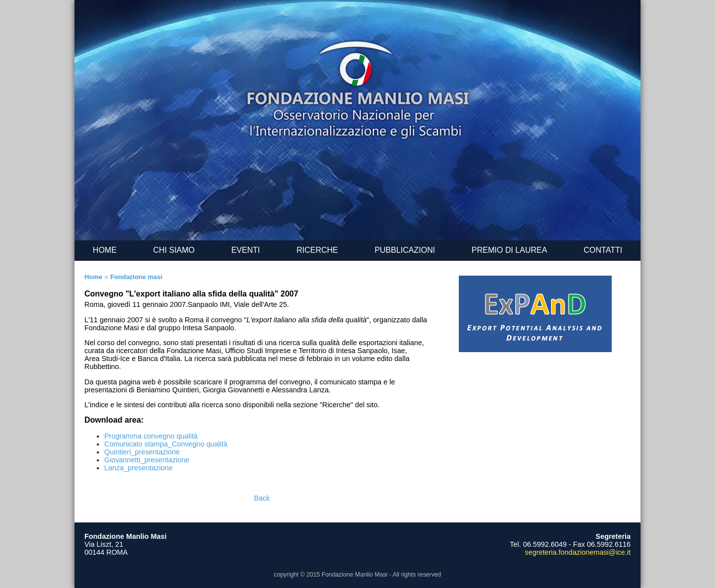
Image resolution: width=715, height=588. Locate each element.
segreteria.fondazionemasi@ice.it (578, 552)
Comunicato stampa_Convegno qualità (166, 444)
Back (262, 498)
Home (93, 277)
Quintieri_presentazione (142, 452)
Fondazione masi (136, 277)
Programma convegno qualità (151, 436)
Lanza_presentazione (139, 468)
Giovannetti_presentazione (147, 460)
